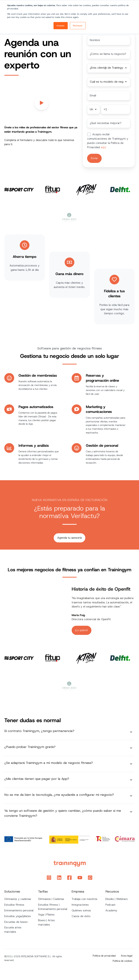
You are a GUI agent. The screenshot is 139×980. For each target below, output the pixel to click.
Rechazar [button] (78, 26)
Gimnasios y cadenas (18, 898)
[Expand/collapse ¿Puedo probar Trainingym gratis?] (131, 747)
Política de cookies (122, 960)
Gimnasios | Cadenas (51, 898)
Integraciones (80, 904)
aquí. (103, 147)
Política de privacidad (104, 955)
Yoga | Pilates (46, 914)
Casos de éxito (81, 915)
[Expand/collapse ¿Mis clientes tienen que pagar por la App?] (131, 779)
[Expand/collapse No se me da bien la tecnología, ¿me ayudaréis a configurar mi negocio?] (131, 795)
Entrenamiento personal (19, 910)
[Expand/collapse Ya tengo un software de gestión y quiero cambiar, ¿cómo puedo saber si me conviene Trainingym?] (131, 811)
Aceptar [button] (61, 26)
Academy (111, 910)
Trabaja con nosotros (84, 898)
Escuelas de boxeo (16, 921)
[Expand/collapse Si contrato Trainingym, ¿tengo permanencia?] (131, 731)
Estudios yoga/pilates (18, 915)
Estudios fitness (14, 904)
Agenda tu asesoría (69, 537)
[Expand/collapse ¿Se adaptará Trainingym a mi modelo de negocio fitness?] (131, 763)
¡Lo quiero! (81, 630)
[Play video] (41, 103)
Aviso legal (127, 955)
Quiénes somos (81, 910)
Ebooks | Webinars (117, 898)
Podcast (110, 904)
